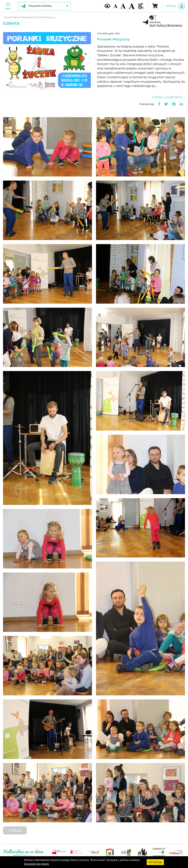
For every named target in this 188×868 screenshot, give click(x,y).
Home (7, 17)
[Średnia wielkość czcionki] (123, 6)
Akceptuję (155, 862)
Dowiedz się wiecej (37, 864)
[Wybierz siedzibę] (44, 6)
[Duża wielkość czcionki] (132, 6)
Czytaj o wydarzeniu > (169, 97)
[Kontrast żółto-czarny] (107, 6)
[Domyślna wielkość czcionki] (115, 6)
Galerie (17, 17)
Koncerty (28, 17)
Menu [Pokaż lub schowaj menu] (8, 6)
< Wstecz (15, 830)
